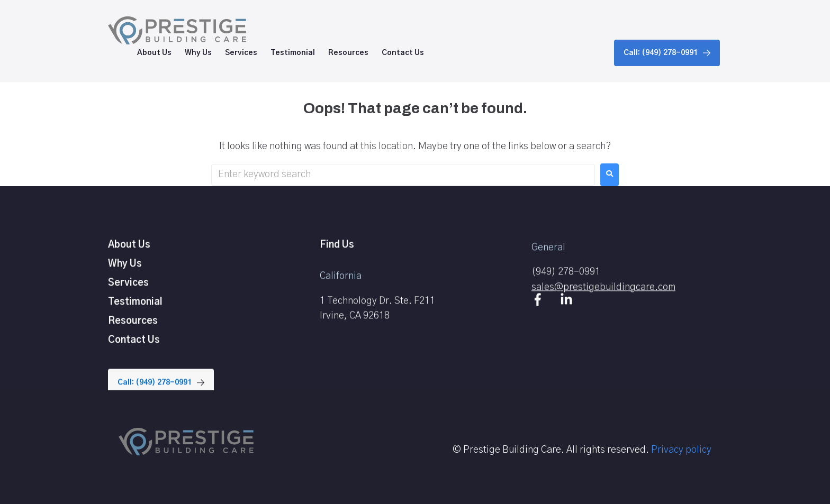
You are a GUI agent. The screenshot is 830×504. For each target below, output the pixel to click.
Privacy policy (681, 450)
